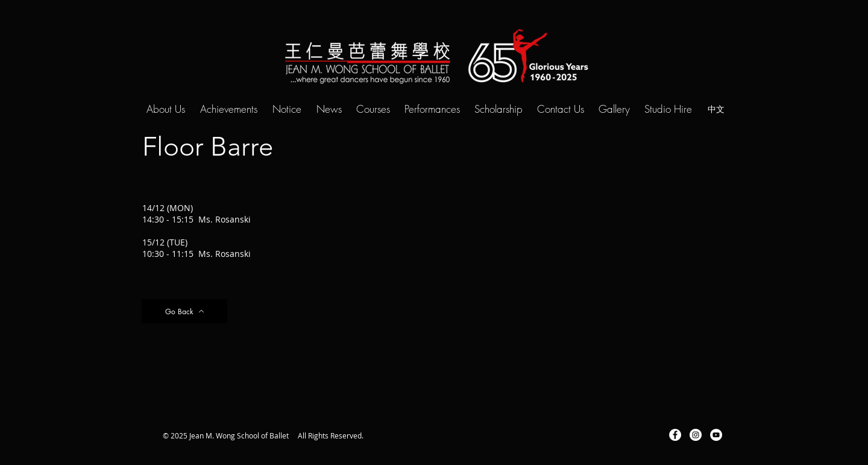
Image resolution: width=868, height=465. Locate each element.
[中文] (716, 109)
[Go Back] (184, 311)
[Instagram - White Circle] (696, 435)
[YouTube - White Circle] (716, 435)
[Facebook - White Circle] (675, 435)
